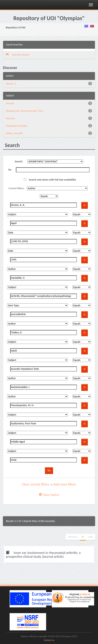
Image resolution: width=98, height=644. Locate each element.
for (10, 170)
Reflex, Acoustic (15, 133)
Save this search (18, 55)
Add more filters (65, 484)
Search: (19, 161)
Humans (10, 118)
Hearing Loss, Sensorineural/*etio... (25, 111)
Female (10, 103)
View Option (49, 495)
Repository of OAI (16, 28)
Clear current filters (35, 484)
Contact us (49, 640)
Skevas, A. (11, 84)
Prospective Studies (17, 126)
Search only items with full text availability (50, 180)
